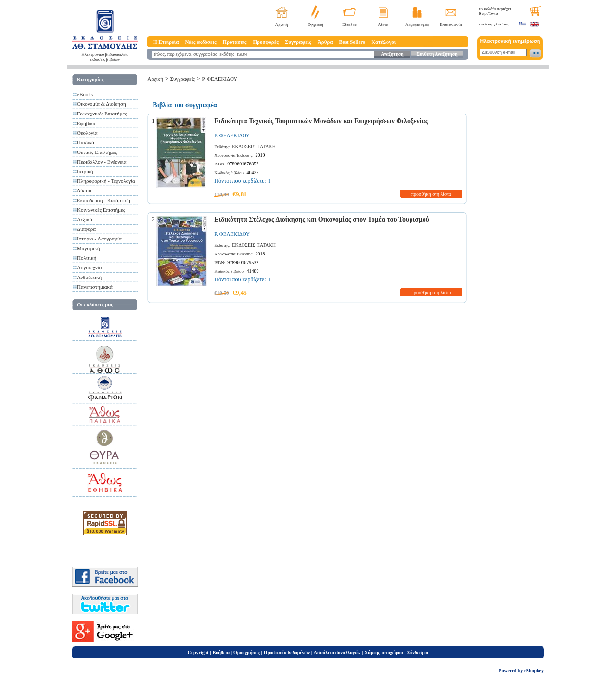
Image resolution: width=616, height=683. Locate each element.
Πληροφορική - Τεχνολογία (106, 181)
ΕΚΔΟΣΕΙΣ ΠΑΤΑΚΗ (254, 146)
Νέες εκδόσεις (200, 42)
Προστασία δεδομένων (287, 652)
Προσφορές (266, 42)
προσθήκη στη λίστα (431, 194)
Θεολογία (87, 133)
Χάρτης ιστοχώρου (384, 652)
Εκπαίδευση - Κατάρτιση (104, 200)
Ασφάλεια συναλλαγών (337, 652)
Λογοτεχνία (89, 267)
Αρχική (282, 25)
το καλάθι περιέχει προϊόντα (495, 11)
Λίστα (383, 25)
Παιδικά (86, 142)
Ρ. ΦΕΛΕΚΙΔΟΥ (220, 79)
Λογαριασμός (417, 25)
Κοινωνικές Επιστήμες (101, 210)
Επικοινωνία (451, 25)
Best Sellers (352, 42)
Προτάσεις (235, 42)
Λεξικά (85, 219)
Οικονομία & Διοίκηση (102, 104)
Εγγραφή (315, 25)
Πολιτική (87, 258)
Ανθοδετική (89, 277)
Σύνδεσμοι (417, 652)
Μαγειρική (89, 248)
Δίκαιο (84, 190)
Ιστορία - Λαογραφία (99, 239)
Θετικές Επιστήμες (97, 152)
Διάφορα (86, 229)
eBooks (85, 94)
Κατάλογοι (384, 42)
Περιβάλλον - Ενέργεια (102, 162)
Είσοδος (349, 25)
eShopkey (534, 671)
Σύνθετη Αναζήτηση (437, 54)
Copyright (198, 652)
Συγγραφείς (298, 42)
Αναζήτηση (392, 54)
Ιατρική (85, 171)
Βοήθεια (221, 652)
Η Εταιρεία (166, 42)
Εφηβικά (86, 123)
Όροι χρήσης (247, 652)
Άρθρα (325, 42)
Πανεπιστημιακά (95, 287)
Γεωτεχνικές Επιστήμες (102, 114)
